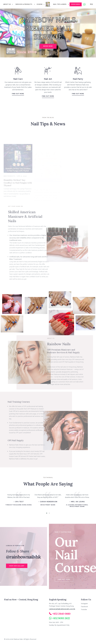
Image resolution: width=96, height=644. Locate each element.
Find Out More (18, 94)
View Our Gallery (17, 566)
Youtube (84, 609)
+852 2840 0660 (61, 613)
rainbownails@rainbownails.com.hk (62, 609)
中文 (92, 4)
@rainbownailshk (24, 556)
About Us (7, 4)
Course (40, 4)
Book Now (76, 4)
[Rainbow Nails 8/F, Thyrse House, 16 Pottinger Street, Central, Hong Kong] (22, 616)
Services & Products (24, 4)
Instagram (84, 603)
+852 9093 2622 (61, 618)
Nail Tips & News (60, 4)
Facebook (84, 606)
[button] (47, 513)
